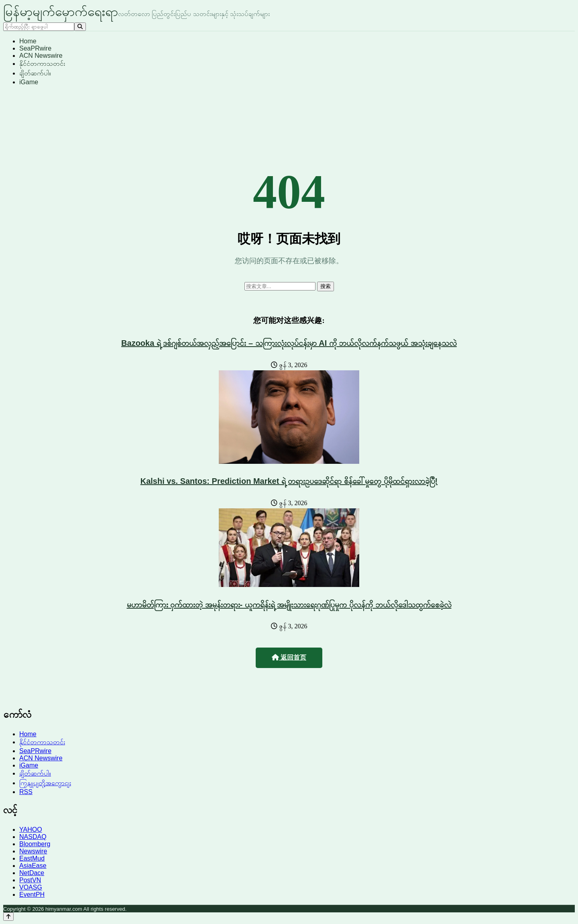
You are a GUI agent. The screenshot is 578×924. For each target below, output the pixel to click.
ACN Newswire (41, 56)
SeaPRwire (35, 48)
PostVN (30, 880)
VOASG (31, 887)
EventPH (32, 895)
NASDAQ (33, 837)
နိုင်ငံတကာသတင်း (42, 64)
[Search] (80, 27)
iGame (29, 82)
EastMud (32, 858)
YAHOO (31, 830)
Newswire (33, 851)
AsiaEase (33, 866)
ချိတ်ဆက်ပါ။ (35, 73)
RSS (26, 792)
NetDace (32, 873)
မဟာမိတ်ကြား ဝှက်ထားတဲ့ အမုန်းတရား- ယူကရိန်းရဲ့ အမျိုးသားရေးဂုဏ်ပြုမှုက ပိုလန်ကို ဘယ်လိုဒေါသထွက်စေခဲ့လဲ (289, 605)
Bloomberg (35, 844)
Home (28, 41)
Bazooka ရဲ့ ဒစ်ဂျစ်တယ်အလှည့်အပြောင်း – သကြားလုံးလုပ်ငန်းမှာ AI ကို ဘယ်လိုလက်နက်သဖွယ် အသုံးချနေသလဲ (289, 343)
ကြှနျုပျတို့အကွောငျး (45, 783)
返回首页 (289, 657)
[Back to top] (8, 917)
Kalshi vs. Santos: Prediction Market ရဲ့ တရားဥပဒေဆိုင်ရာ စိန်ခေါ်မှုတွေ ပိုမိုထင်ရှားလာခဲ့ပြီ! (289, 481)
